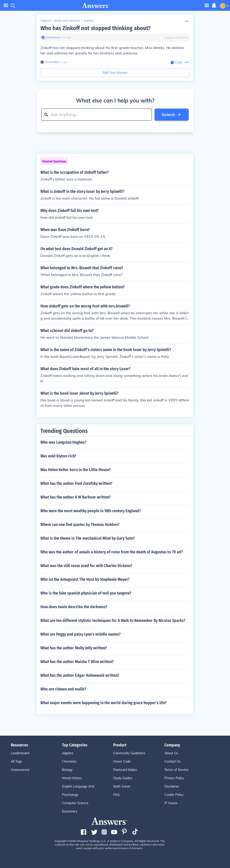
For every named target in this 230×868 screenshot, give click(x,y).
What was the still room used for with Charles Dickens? (86, 566)
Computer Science (75, 803)
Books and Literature (67, 21)
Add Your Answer (115, 73)
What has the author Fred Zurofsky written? (76, 483)
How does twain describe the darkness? (74, 607)
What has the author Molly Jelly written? (74, 648)
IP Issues (171, 803)
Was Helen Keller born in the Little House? (76, 470)
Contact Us (172, 761)
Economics (70, 811)
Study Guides (123, 778)
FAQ (116, 795)
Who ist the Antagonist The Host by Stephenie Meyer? (85, 579)
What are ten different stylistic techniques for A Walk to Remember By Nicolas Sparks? (113, 621)
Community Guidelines (129, 753)
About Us (171, 753)
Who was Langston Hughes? (63, 442)
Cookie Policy (174, 795)
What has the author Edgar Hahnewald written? (80, 675)
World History (72, 778)
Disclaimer (172, 786)
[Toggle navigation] (207, 5)
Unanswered (20, 770)
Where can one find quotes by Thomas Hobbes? (80, 525)
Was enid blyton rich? (58, 456)
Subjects (46, 21)
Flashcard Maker (125, 770)
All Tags (16, 761)
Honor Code (122, 761)
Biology (67, 770)
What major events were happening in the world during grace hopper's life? (104, 703)
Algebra (68, 753)
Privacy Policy (174, 778)
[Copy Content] (177, 62)
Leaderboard (20, 753)
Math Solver (122, 786)
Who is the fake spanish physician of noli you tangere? (86, 593)
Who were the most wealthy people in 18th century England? (91, 511)
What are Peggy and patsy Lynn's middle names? (81, 634)
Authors (88, 21)
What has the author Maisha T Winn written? (77, 662)
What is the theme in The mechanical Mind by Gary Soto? (88, 538)
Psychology (70, 795)
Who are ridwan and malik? (63, 689)
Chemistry (69, 761)
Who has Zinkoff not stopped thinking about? (95, 28)
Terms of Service (176, 770)
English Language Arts (78, 786)
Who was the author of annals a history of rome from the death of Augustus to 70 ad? (112, 552)
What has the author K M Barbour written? (75, 497)
